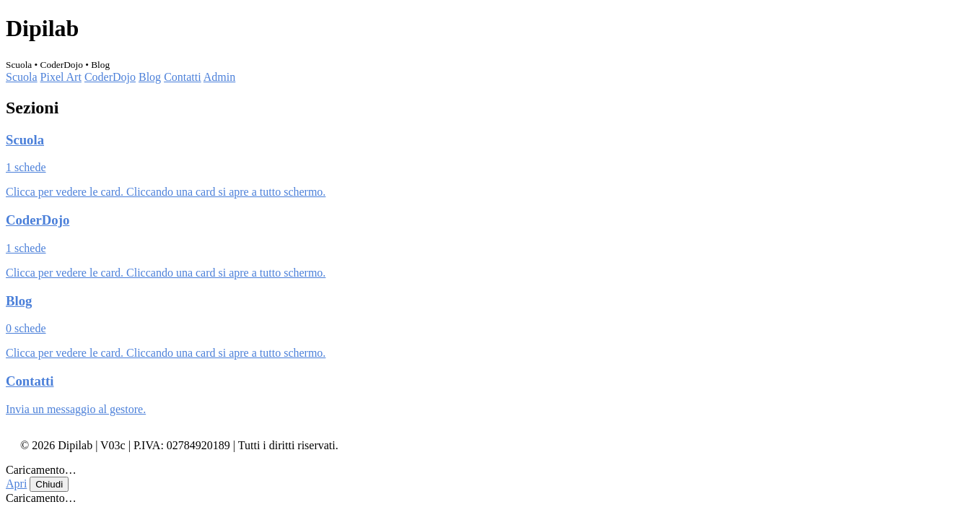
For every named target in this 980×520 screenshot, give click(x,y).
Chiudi (49, 484)
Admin (219, 77)
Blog (150, 77)
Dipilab (42, 28)
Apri (16, 484)
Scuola (22, 77)
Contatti (183, 77)
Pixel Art (61, 77)
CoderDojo (110, 77)
